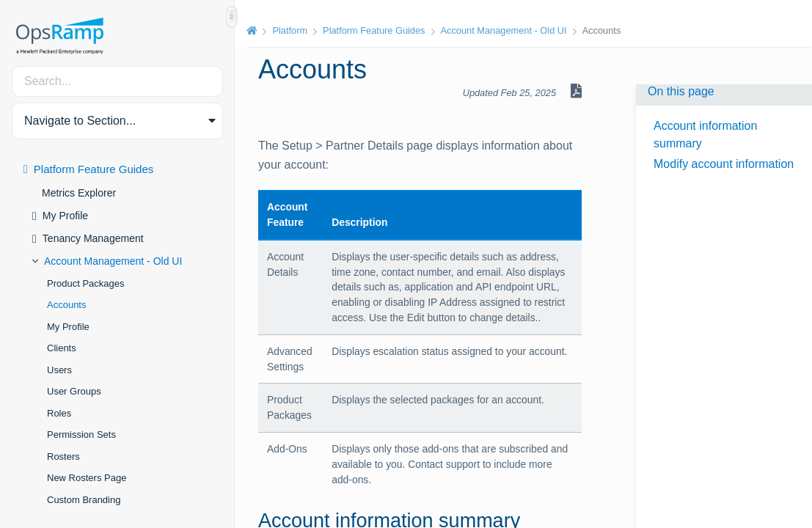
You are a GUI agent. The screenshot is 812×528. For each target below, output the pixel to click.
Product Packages (86, 283)
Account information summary (705, 135)
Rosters (63, 456)
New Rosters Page (87, 478)
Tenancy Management (93, 238)
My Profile (65, 216)
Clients (62, 348)
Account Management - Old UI (113, 261)
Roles (59, 413)
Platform (290, 30)
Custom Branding (84, 500)
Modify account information (724, 164)
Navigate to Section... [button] (80, 121)
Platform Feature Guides (94, 169)
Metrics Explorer (79, 193)
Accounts (66, 305)
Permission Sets (81, 434)
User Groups (74, 391)
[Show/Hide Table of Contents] (232, 17)
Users (59, 370)
